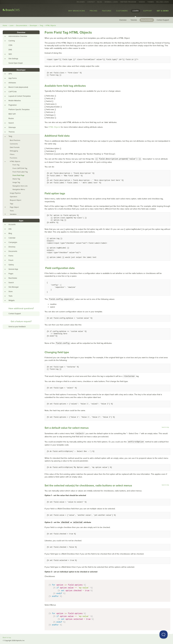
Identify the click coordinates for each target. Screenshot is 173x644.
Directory (12, 247)
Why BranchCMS (77, 11)
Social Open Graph (16, 63)
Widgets (12, 300)
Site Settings (13, 59)
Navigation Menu (19, 189)
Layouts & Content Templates (20, 96)
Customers (122, 11)
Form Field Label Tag (20, 172)
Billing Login (163, 2)
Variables (13, 214)
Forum (11, 260)
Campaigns (13, 242)
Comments (14, 144)
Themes (151, 2)
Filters (12, 154)
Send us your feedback (17, 327)
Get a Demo (163, 11)
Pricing (94, 11)
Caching (12, 41)
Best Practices (15, 140)
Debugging (14, 151)
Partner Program (128, 2)
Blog (100, 2)
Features (107, 11)
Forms (11, 256)
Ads (10, 229)
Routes (11, 118)
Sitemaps (12, 127)
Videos (142, 2)
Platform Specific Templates (19, 110)
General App (13, 269)
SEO (10, 54)
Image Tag (16, 182)
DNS (10, 50)
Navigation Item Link (20, 186)
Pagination (13, 105)
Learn (135, 11)
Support (148, 11)
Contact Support (163, 20)
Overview (123, 20)
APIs (10, 74)
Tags (12, 204)
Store (11, 292)
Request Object (16, 200)
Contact (91, 2)
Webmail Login (111, 2)
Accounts (12, 225)
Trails (10, 296)
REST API (12, 114)
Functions (14, 158)
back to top (165, 427)
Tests (12, 211)
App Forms (13, 78)
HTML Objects (51, 25)
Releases (81, 2)
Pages (11, 274)
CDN (10, 45)
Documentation (147, 20)
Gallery (11, 265)
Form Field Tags (18, 175)
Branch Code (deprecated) (18, 87)
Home (5, 25)
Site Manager (14, 287)
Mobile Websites (15, 101)
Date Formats (15, 147)
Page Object (14, 207)
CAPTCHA (13, 92)
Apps (21, 221)
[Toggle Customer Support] (164, 635)
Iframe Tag (16, 179)
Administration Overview (18, 36)
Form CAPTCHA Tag (20, 168)
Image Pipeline (15, 193)
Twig (41, 25)
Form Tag (16, 165)
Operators (14, 197)
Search (11, 123)
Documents (13, 251)
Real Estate (13, 278)
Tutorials (134, 20)
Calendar (12, 238)
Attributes (12, 83)
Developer (34, 25)
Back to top (7, 638)
